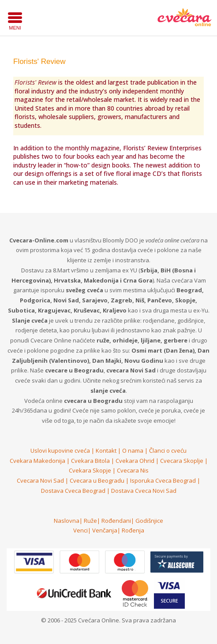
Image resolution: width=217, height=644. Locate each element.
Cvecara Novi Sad (40, 480)
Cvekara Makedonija (37, 461)
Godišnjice (149, 521)
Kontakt (106, 450)
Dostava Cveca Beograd (73, 491)
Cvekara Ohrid (135, 461)
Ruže (90, 521)
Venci (80, 530)
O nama (133, 450)
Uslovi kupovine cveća (60, 450)
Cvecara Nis (133, 470)
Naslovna (67, 521)
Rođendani (116, 521)
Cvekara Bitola (90, 461)
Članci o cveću (168, 450)
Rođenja (133, 530)
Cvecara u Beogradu (97, 480)
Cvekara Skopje (90, 470)
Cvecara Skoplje (182, 461)
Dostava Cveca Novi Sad (144, 491)
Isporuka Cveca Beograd (163, 480)
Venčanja (105, 530)
